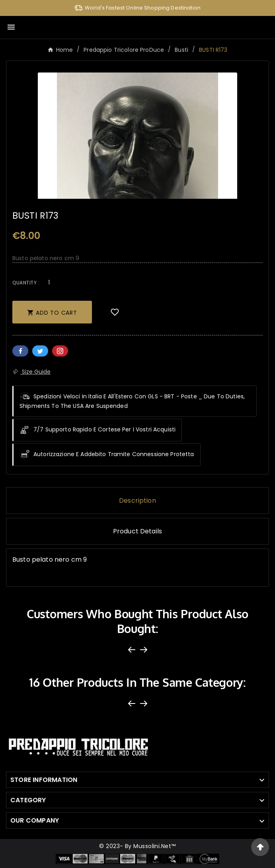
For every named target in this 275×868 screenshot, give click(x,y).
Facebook (20, 351)
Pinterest (60, 351)
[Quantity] (49, 282)
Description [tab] (137, 501)
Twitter (40, 351)
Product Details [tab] (137, 531)
